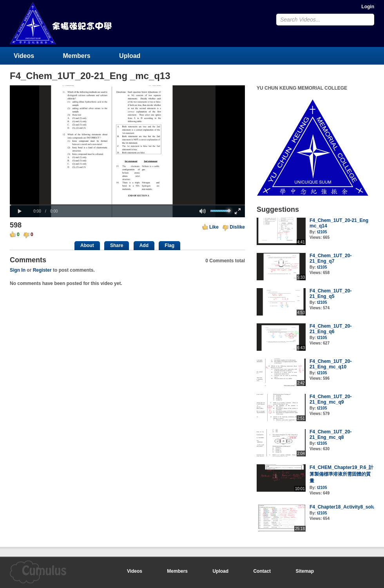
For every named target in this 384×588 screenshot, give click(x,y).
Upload (130, 56)
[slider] (127, 205)
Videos (24, 56)
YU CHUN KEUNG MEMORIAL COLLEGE (62, 23)
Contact (262, 571)
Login (368, 7)
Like (214, 227)
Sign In (18, 270)
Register (42, 270)
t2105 (322, 232)
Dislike (237, 227)
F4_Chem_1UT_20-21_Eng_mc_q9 (331, 399)
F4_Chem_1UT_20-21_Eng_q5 (331, 294)
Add (144, 245)
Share (117, 245)
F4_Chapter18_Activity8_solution (347, 507)
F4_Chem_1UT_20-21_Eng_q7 (331, 258)
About (87, 245)
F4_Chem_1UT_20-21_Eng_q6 (331, 329)
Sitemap (305, 571)
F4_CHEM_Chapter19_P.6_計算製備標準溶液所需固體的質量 (341, 474)
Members (77, 56)
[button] (20, 211)
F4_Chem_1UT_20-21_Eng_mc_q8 (331, 435)
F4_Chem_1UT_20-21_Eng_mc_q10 (331, 364)
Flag (169, 245)
